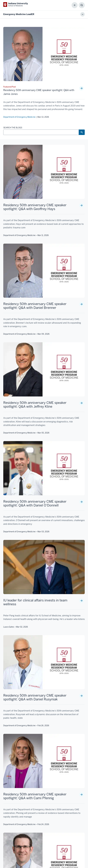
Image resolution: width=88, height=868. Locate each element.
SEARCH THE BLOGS (13, 128)
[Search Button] (82, 132)
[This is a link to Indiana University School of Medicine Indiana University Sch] (16, 5)
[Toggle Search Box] (82, 5)
